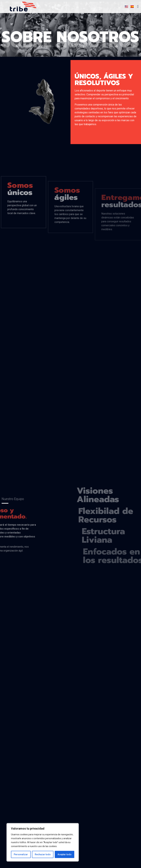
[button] (138, 7)
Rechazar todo (43, 854)
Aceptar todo (65, 854)
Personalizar (21, 854)
